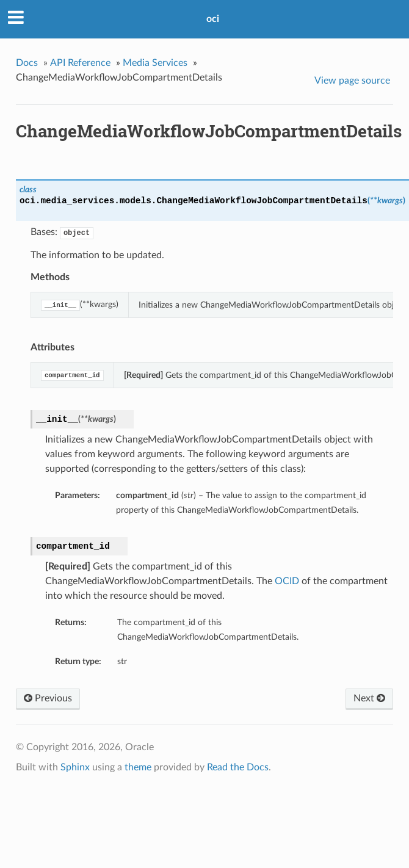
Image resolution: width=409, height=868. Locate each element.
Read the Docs (238, 767)
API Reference (80, 63)
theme (138, 767)
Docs (27, 63)
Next (369, 698)
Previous (48, 698)
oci (213, 19)
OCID (287, 581)
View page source (352, 81)
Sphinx (75, 767)
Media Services (155, 63)
